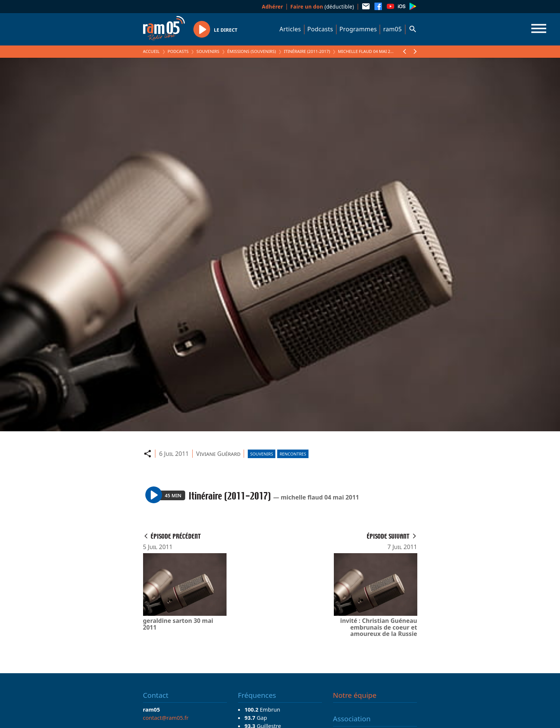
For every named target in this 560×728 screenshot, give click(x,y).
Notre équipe (355, 695)
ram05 (392, 29)
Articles (290, 29)
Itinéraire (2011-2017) (307, 51)
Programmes (358, 29)
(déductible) (322, 7)
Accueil (151, 51)
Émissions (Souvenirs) (252, 51)
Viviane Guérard (218, 454)
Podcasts (320, 29)
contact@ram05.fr (166, 718)
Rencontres (293, 454)
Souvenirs (208, 51)
